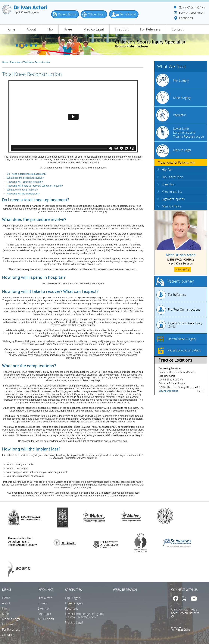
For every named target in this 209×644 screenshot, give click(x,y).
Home (11, 29)
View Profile (182, 270)
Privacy (42, 603)
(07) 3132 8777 (192, 7)
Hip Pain (167, 170)
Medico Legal (94, 29)
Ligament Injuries (173, 199)
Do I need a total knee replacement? (27, 174)
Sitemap (43, 608)
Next (202, 392)
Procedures (16, 62)
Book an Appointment (192, 13)
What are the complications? (22, 190)
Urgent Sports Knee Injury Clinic (185, 325)
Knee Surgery (182, 98)
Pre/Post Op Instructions (184, 309)
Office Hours (96, 14)
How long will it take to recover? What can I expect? (35, 186)
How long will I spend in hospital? (25, 182)
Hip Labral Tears (173, 177)
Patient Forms (67, 14)
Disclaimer (45, 598)
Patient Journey (181, 281)
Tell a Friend (128, 14)
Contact (178, 29)
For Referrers (150, 29)
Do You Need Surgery (182, 339)
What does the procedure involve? (25, 178)
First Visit (122, 29)
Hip (50, 29)
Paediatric (180, 115)
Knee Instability (172, 192)
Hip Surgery (181, 80)
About (31, 29)
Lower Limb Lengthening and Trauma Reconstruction (188, 133)
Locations (186, 18)
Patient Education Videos (184, 350)
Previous (199, 392)
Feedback (44, 614)
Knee (68, 29)
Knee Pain (168, 184)
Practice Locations (175, 360)
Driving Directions (168, 391)
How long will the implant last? (23, 194)
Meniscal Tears (172, 206)
